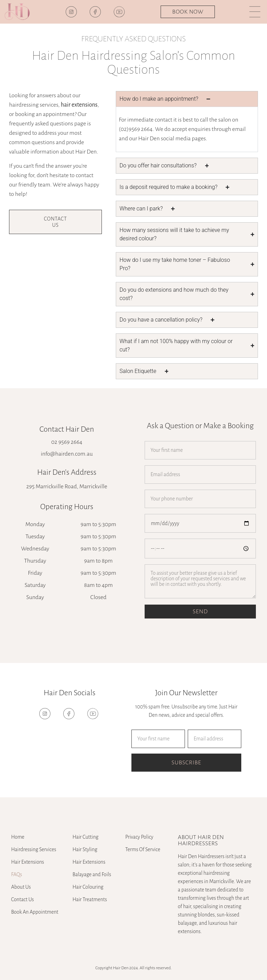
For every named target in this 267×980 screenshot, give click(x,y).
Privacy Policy (139, 837)
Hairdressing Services (34, 849)
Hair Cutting (85, 837)
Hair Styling (85, 849)
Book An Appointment (35, 912)
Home (18, 837)
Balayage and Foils (92, 874)
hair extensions (79, 105)
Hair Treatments (90, 899)
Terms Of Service (143, 849)
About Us (21, 887)
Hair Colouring (88, 887)
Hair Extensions (28, 862)
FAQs (17, 874)
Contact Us (22, 899)
